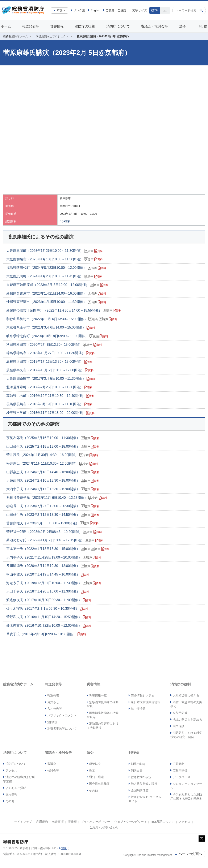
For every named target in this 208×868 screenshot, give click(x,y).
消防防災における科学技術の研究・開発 (186, 735)
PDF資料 (65, 222)
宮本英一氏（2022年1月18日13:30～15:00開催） (58, 549)
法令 (183, 26)
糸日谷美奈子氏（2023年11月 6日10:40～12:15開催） (57, 498)
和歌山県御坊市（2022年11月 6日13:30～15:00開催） (62, 319)
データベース (182, 777)
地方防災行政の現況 (144, 784)
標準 (154, 10)
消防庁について (118, 26)
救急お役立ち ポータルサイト (145, 799)
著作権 (72, 822)
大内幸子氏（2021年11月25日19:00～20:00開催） (54, 557)
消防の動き (138, 764)
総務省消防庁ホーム (15, 36)
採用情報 (11, 794)
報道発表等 (30, 26)
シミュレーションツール (186, 786)
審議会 (52, 764)
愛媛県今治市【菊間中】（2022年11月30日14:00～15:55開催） (64, 311)
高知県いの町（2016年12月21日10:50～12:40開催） (50, 396)
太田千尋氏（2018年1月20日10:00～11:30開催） (48, 591)
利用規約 (42, 822)
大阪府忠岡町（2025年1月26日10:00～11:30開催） (55, 251)
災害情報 (57, 26)
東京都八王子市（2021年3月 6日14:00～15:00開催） (51, 327)
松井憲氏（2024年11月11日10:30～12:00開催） (52, 464)
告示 (92, 771)
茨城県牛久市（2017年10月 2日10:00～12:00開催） (50, 370)
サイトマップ (23, 822)
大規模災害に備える (186, 695)
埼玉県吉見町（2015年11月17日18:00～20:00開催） (50, 413)
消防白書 (137, 771)
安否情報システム (143, 695)
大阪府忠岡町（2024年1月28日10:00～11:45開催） (55, 276)
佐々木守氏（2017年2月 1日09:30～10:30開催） (47, 609)
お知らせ (53, 702)
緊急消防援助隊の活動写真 (103, 704)
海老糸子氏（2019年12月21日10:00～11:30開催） (54, 583)
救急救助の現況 (141, 777)
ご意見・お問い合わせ (104, 827)
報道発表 (53, 695)
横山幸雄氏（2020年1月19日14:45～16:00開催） (48, 574)
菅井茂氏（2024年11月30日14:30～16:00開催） (52, 455)
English (95, 10)
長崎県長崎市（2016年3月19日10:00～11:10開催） (49, 404)
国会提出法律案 (99, 784)
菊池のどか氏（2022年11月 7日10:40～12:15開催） (55, 540)
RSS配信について (163, 822)
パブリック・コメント (62, 715)
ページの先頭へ (188, 854)
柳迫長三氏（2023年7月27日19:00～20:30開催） (53, 506)
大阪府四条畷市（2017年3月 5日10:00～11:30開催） (51, 379)
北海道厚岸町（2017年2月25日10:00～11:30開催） (49, 387)
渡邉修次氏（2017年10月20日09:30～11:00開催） (49, 600)
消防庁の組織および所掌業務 (19, 779)
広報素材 (179, 764)
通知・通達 (96, 777)
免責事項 (58, 822)
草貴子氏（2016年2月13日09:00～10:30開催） (46, 634)
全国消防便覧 (140, 790)
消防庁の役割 (85, 26)
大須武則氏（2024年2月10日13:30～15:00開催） (53, 481)
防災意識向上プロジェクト (52, 36)
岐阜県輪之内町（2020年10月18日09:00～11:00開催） (57, 336)
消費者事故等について (62, 729)
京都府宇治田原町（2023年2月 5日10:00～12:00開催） (57, 285)
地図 (64, 848)
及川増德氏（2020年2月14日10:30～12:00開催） (53, 566)
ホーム (6, 26)
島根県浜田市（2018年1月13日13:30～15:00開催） (49, 362)
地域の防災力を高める (187, 720)
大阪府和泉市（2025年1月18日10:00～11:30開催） (55, 259)
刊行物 (202, 26)
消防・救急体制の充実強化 (186, 704)
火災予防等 (180, 713)
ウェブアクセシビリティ (130, 822)
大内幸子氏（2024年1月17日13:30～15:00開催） (53, 489)
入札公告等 (55, 709)
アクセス (11, 771)
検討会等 (53, 771)
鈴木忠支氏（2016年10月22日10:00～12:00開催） (49, 626)
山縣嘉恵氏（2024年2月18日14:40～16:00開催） (53, 472)
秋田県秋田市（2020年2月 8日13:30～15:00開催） (54, 345)
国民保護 (179, 726)
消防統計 (53, 722)
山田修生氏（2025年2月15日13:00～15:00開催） (53, 447)
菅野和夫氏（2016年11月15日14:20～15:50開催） (49, 617)
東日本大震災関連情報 (146, 702)
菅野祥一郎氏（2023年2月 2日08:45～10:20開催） (54, 532)
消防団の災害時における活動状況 (103, 726)
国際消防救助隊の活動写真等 (103, 715)
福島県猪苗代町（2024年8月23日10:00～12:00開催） (56, 268)
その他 (10, 801)
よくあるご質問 (16, 788)
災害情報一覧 (98, 695)
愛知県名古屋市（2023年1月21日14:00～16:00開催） (56, 294)
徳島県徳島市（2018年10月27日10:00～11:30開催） (50, 353)
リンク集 (79, 10)
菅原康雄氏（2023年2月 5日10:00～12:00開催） (52, 523)
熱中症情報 (138, 709)
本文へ (61, 10)
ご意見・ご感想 (116, 10)
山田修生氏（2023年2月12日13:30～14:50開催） (53, 515)
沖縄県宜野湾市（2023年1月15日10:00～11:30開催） (56, 302)
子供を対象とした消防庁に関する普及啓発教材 (187, 797)
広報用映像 (180, 771)
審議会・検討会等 (154, 26)
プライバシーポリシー (95, 822)
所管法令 (95, 764)
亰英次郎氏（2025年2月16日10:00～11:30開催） (53, 438)
